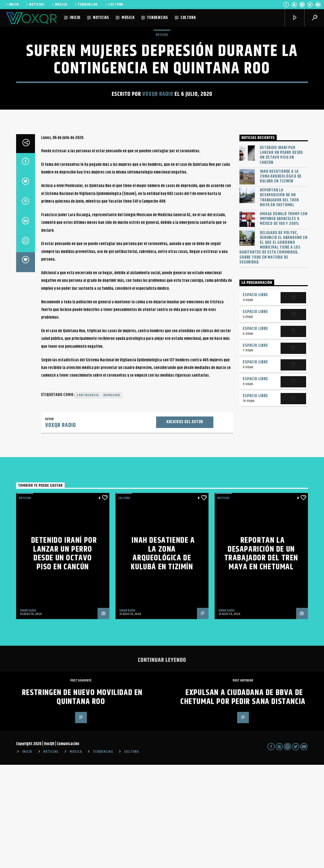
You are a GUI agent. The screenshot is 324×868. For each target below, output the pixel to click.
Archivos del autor (185, 525)
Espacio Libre (255, 398)
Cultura (124, 601)
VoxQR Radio (158, 146)
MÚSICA (59, 5)
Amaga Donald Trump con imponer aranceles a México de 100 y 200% (284, 322)
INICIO (12, 5)
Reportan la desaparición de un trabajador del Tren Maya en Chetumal (279, 301)
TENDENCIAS (86, 5)
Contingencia (88, 498)
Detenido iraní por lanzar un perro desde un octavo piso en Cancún (281, 258)
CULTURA (114, 5)
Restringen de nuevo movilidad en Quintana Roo (82, 800)
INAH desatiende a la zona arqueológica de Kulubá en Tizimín (281, 280)
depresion (112, 498)
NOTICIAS (35, 5)
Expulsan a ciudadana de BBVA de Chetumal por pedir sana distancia (243, 800)
